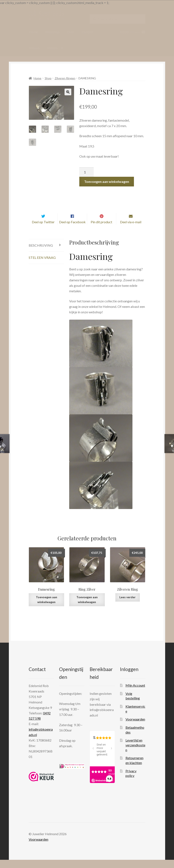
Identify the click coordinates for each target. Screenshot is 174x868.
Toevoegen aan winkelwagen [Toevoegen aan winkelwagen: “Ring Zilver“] (87, 608)
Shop (48, 78)
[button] (68, 92)
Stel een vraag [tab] (42, 266)
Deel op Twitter (43, 230)
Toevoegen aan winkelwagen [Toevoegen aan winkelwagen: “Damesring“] (47, 608)
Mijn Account (135, 693)
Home (33, 32)
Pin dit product (101, 230)
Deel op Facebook (72, 230)
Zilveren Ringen (65, 78)
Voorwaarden (135, 728)
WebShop (52, 32)
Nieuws (34, 48)
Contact (88, 32)
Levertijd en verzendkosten (135, 753)
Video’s (52, 48)
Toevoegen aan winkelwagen (107, 181)
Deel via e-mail (131, 230)
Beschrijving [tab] (41, 253)
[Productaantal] (86, 172)
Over (71, 32)
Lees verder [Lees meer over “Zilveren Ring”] (127, 605)
